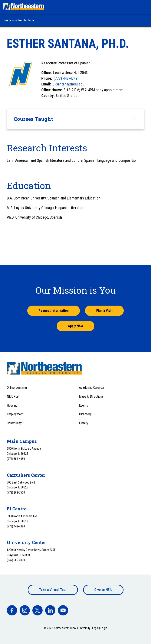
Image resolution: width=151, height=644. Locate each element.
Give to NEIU (103, 590)
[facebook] (12, 610)
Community (14, 423)
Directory (85, 414)
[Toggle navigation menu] (144, 7)
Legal (95, 628)
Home (7, 20)
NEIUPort (13, 396)
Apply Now (75, 326)
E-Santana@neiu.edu (68, 84)
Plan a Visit (104, 311)
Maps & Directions (91, 396)
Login (104, 628)
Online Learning (17, 388)
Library (84, 423)
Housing (12, 405)
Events (83, 405)
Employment (15, 414)
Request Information (54, 311)
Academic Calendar (92, 388)
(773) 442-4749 (66, 78)
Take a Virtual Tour (53, 590)
